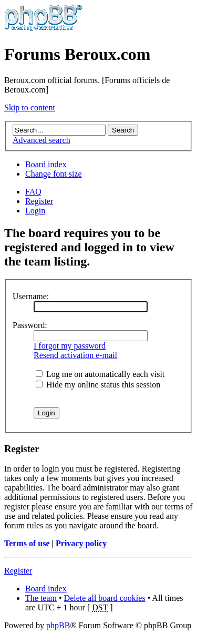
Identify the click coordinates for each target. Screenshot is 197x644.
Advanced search (42, 140)
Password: (30, 325)
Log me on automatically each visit (100, 374)
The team (41, 598)
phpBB (58, 625)
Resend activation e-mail (75, 355)
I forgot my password (70, 346)
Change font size (54, 174)
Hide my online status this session (98, 385)
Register (39, 201)
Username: (31, 296)
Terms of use (27, 543)
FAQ (33, 192)
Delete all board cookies (105, 598)
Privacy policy (81, 543)
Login (35, 211)
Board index (46, 164)
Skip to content (30, 108)
